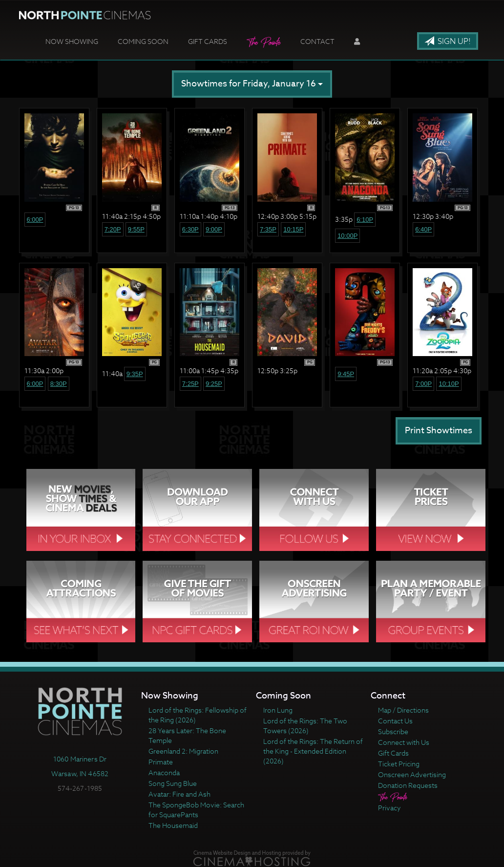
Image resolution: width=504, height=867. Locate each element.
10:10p (449, 384)
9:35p (135, 374)
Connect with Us (404, 742)
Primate (161, 762)
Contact (317, 41)
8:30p (59, 384)
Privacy (389, 808)
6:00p (35, 220)
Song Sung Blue (173, 783)
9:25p (214, 384)
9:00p (214, 229)
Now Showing (72, 41)
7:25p (190, 384)
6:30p (190, 229)
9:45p (346, 374)
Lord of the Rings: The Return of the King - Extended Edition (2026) (313, 751)
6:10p (365, 220)
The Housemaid (173, 825)
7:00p (423, 384)
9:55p (136, 229)
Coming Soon (143, 41)
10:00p (347, 236)
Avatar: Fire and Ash (179, 794)
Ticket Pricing (399, 764)
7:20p (113, 229)
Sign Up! (448, 42)
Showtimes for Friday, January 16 (252, 84)
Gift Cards (208, 41)
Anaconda (164, 772)
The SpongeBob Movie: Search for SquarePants (196, 810)
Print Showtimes (439, 431)
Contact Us (395, 721)
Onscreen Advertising (412, 774)
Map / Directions (403, 710)
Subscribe (393, 731)
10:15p (293, 229)
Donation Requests (408, 785)
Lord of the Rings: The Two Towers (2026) (305, 726)
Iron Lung (278, 710)
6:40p (423, 229)
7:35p (268, 229)
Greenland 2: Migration (183, 751)
